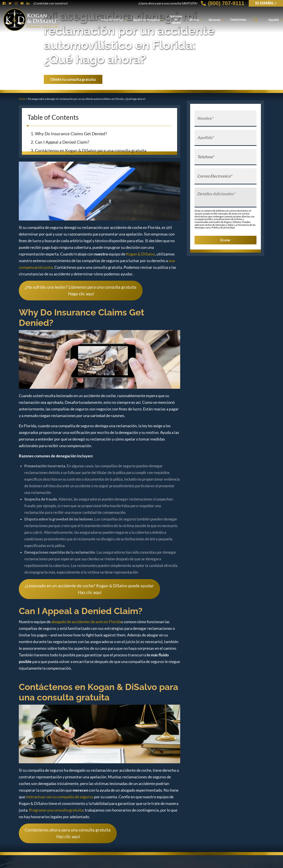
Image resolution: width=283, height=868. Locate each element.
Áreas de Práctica (112, 20)
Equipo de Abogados (147, 20)
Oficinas (194, 20)
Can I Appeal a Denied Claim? (63, 142)
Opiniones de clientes (176, 20)
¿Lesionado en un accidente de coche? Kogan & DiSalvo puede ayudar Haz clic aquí (89, 589)
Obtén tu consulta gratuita (73, 79)
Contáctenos (238, 20)
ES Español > (266, 3)
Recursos (215, 20)
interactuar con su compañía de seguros (60, 797)
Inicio (22, 99)
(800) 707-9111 (223, 3)
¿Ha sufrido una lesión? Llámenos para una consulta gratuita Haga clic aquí (81, 290)
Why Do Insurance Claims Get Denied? (71, 134)
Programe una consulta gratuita (56, 810)
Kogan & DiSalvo (141, 254)
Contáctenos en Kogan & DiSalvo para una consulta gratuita (91, 150)
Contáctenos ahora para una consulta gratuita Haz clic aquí (68, 833)
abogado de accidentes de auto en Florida (86, 622)
